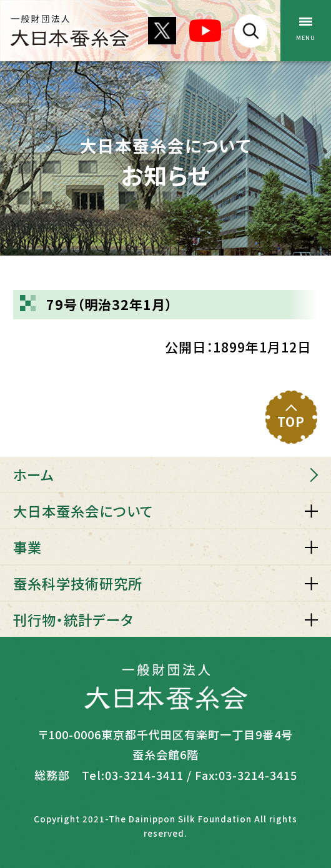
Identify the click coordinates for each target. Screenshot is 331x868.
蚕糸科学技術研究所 (78, 583)
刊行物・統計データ (73, 619)
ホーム (34, 474)
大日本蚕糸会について (83, 511)
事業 (27, 547)
